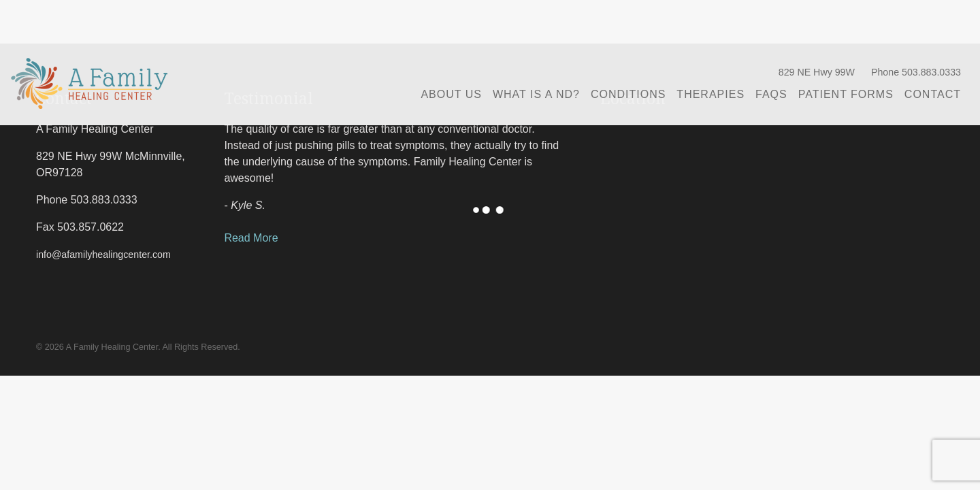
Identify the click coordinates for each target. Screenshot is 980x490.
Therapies (710, 94)
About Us (451, 94)
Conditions (628, 94)
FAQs (771, 94)
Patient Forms (846, 94)
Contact (933, 94)
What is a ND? (536, 94)
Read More (251, 238)
